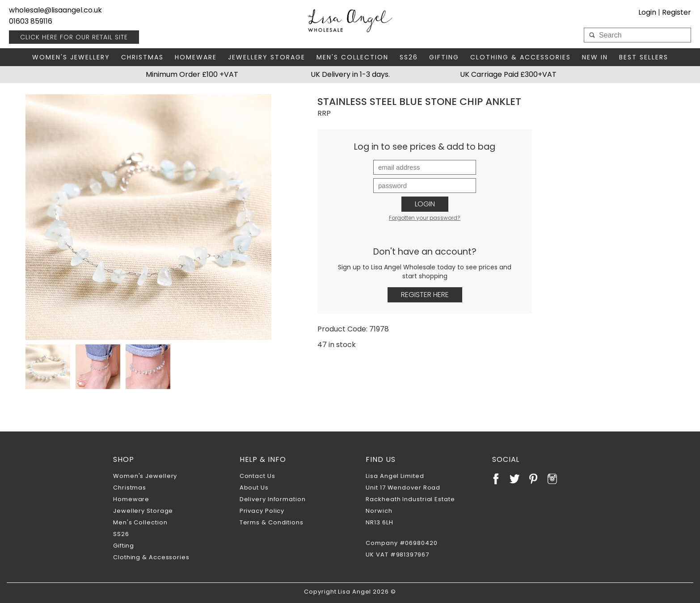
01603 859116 (31, 21)
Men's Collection (352, 57)
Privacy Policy (262, 511)
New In (595, 57)
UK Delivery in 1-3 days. (350, 74)
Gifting (444, 57)
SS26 (409, 57)
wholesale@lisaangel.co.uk (55, 10)
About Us (254, 488)
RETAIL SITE (74, 37)
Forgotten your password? (425, 218)
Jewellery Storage (267, 57)
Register (677, 12)
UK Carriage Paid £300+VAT (508, 74)
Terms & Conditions (272, 522)
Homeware (196, 57)
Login (647, 12)
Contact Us (257, 476)
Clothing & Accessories (521, 57)
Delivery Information (273, 499)
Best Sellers (644, 57)
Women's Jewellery (71, 57)
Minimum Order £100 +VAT (192, 74)
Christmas (142, 57)
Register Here (425, 295)
